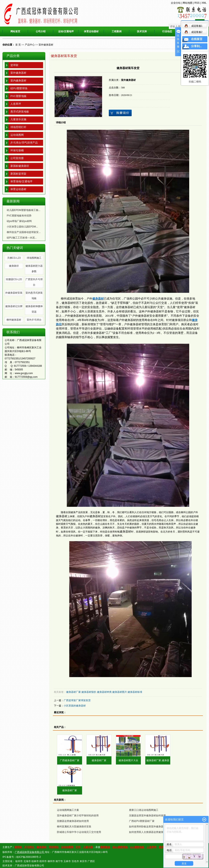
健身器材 (127, 307)
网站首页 (15, 31)
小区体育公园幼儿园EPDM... (22, 227)
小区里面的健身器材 (75, 706)
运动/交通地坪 (66, 31)
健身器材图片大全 (128, 760)
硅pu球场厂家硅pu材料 (19, 221)
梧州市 (43, 861)
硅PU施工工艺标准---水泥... (22, 238)
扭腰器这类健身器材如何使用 (73, 821)
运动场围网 (17, 135)
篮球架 (14, 65)
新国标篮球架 (18, 174)
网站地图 (188, 3)
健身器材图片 (120, 692)
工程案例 (117, 31)
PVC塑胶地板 (18, 96)
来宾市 (83, 861)
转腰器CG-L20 (14, 279)
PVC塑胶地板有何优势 (19, 216)
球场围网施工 (34, 258)
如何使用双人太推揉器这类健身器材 (149, 832)
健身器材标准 (135, 692)
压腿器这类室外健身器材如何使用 (147, 816)
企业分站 (176, 3)
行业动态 (167, 31)
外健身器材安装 (14, 293)
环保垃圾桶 (17, 150)
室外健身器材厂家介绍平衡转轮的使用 (78, 816)
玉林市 (67, 861)
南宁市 (59, 861)
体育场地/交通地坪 (21, 181)
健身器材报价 (89, 692)
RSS (197, 3)
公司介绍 (41, 31)
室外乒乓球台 (34, 320)
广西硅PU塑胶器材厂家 (142, 821)
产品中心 (30, 45)
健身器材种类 (104, 692)
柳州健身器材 (14, 320)
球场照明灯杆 (18, 127)
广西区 (91, 861)
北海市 (27, 861)
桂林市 (35, 861)
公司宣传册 (17, 158)
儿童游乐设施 (18, 119)
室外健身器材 (46, 45)
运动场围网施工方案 (68, 810)
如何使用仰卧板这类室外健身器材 (147, 827)
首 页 (18, 45)
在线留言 (197, 39)
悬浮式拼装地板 (20, 112)
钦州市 (19, 861)
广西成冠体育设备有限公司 (29, 866)
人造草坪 (16, 104)
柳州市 (51, 861)
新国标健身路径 (20, 166)
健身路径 (14, 266)
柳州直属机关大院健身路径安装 (74, 827)
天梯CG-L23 (14, 258)
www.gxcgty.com (24, 373)
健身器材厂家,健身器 (158, 760)
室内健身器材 (18, 81)
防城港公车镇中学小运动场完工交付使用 (79, 832)
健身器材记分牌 (14, 306)
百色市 (75, 861)
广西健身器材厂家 (70, 760)
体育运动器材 (91, 31)
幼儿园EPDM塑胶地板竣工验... (24, 210)
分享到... (196, 46)
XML (204, 3)
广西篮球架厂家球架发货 (77, 700)
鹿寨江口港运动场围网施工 (144, 810)
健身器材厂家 (73, 692)
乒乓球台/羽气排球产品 (24, 143)
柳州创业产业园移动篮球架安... (24, 232)
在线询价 (120, 113)
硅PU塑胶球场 (19, 88)
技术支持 (142, 31)
